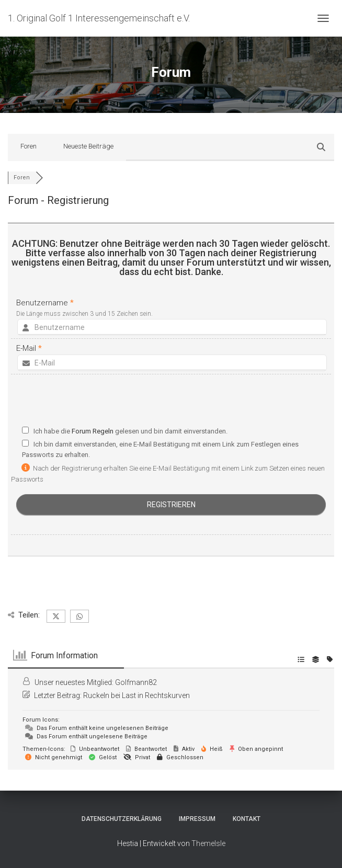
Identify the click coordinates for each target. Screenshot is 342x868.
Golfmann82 (136, 682)
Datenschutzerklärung (122, 819)
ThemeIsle (208, 843)
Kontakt (247, 819)
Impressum (197, 819)
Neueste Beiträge (88, 146)
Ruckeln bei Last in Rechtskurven (136, 695)
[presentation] (171, 403)
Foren (28, 146)
